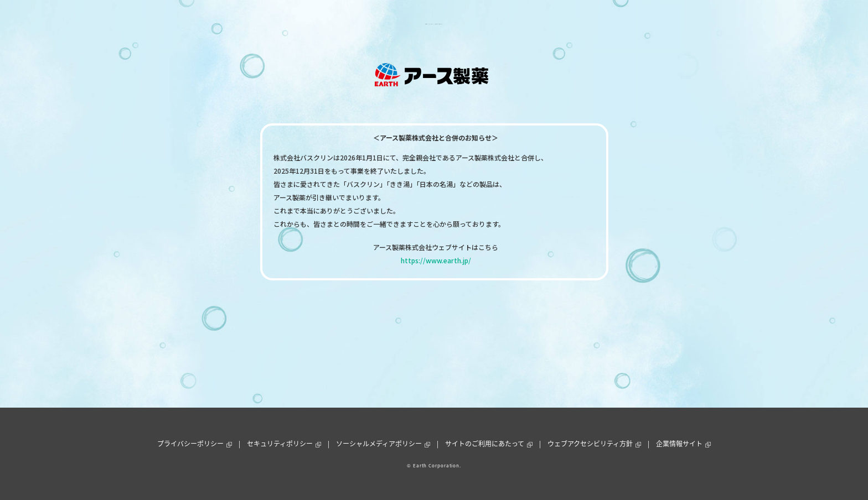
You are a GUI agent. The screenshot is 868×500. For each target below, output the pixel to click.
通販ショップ (523, 24)
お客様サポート (466, 24)
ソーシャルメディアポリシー (379, 444)
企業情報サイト (679, 444)
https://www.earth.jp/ (436, 260)
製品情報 (334, 24)
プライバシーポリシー (190, 444)
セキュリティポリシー (280, 444)
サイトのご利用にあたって (485, 444)
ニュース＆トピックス (395, 24)
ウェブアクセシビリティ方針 (590, 444)
